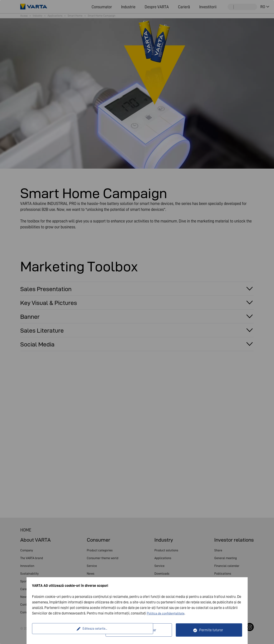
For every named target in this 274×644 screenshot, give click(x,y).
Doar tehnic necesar (141, 630)
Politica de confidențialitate (168, 613)
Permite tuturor (211, 630)
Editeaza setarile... (69, 630)
